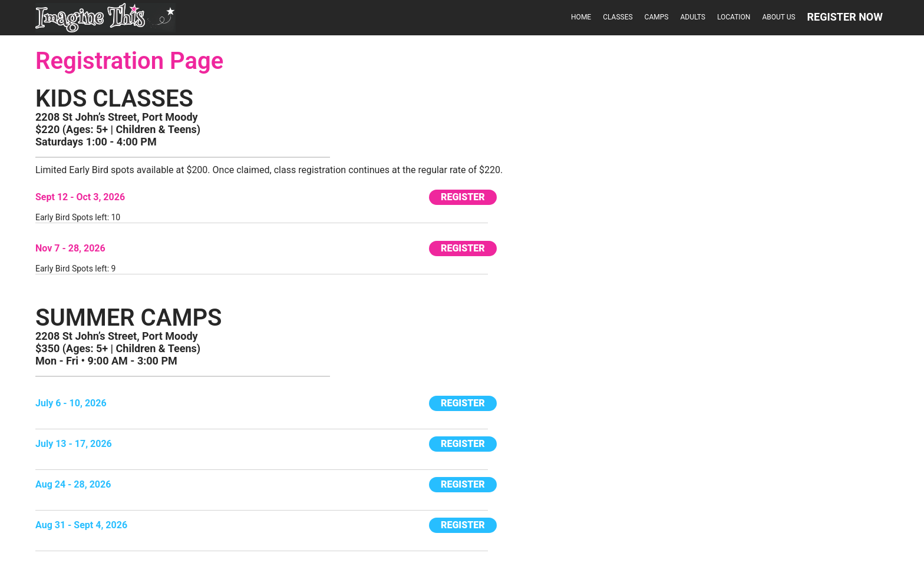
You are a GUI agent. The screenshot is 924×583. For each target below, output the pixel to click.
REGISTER (463, 197)
